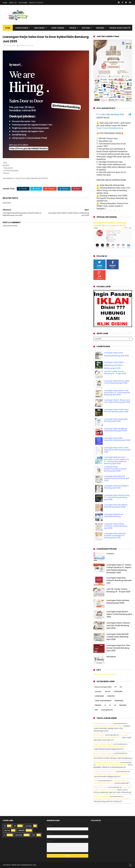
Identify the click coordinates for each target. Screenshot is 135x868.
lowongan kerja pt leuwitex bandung (112, 789)
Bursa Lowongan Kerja (103, 687)
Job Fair (108, 691)
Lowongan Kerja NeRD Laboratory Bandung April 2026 (117, 439)
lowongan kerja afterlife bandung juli (110, 756)
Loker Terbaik (58, 28)
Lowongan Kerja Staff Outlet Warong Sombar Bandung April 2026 (117, 450)
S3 (115, 705)
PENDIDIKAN (119, 701)
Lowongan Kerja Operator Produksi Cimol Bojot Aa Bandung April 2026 (115, 535)
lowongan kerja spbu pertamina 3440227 (111, 799)
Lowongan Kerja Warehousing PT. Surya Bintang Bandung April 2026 (117, 497)
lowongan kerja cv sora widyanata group (111, 782)
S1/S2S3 (73, 28)
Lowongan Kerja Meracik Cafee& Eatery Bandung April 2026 (117, 478)
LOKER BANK (118, 691)
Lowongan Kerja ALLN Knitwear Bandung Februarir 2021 (119, 580)
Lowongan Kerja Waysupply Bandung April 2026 (116, 420)
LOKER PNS (111, 696)
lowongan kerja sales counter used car (111, 774)
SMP (96, 710)
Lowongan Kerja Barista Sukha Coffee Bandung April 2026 (117, 382)
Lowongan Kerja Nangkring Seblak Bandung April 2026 (115, 430)
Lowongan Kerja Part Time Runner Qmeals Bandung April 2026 (118, 648)
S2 (110, 705)
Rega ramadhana (101, 796)
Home (5, 3)
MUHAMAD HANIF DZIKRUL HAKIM (107, 762)
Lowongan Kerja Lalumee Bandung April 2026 (118, 602)
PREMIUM (22, 45)
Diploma (86, 28)
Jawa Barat (39, 28)
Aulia (95, 781)
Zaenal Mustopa (100, 787)
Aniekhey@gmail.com (103, 723)
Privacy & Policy (36, 3)
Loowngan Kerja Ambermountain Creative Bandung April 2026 (115, 469)
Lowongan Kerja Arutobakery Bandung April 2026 (116, 487)
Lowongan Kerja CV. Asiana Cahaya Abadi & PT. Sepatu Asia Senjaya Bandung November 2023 (119, 569)
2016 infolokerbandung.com (25, 865)
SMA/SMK (100, 28)
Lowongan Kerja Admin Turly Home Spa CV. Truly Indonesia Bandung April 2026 (117, 393)
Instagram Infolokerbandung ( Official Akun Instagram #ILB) (110, 224)
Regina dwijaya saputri (103, 744)
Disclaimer (23, 3)
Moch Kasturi (99, 735)
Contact (110, 554)
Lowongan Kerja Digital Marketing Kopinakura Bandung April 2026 (114, 365)
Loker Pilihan (22, 28)
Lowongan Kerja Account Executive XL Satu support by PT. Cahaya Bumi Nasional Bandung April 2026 (117, 460)
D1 (116, 687)
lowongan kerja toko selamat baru (111, 765)
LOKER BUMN (99, 696)
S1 (105, 705)
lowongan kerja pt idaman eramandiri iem (111, 736)
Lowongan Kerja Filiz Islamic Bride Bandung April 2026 (116, 506)
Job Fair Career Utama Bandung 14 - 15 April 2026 (115, 372)
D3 (121, 687)
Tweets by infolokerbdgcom (106, 674)
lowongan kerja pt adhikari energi (108, 726)
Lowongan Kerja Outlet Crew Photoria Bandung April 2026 (116, 411)
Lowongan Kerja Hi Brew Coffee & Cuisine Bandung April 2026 (116, 526)
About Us (13, 3)
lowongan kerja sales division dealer (109, 747)
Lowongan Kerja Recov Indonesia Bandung (114, 515)
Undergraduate (107, 710)
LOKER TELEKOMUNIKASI (103, 701)
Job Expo (98, 691)
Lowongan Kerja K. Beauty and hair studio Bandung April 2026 (117, 401)
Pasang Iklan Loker (118, 28)
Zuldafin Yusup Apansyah (104, 771)
